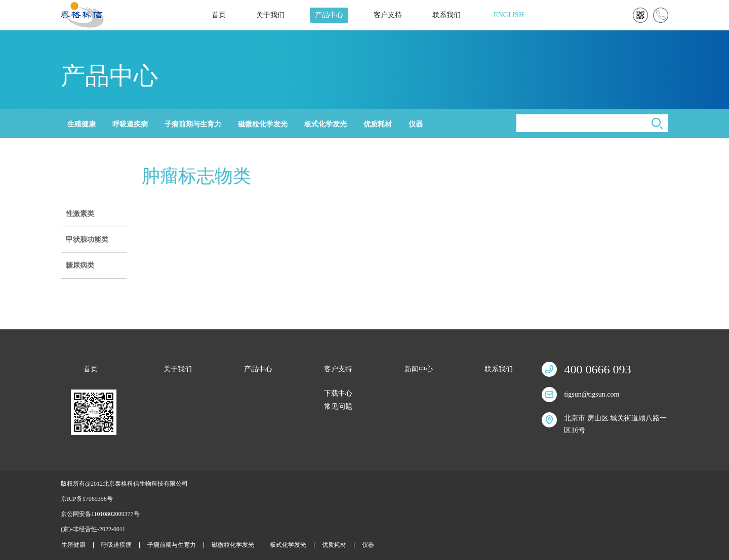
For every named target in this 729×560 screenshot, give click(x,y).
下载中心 (338, 393)
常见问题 (338, 406)
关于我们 (270, 15)
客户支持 (388, 15)
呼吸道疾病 (130, 124)
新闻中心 (419, 369)
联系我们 (447, 15)
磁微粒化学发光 (263, 124)
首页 (219, 15)
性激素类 (80, 214)
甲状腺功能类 (87, 240)
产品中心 (329, 15)
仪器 (416, 124)
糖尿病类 (80, 265)
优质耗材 (378, 124)
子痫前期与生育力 (193, 124)
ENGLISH (509, 15)
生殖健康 (82, 124)
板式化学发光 (326, 124)
